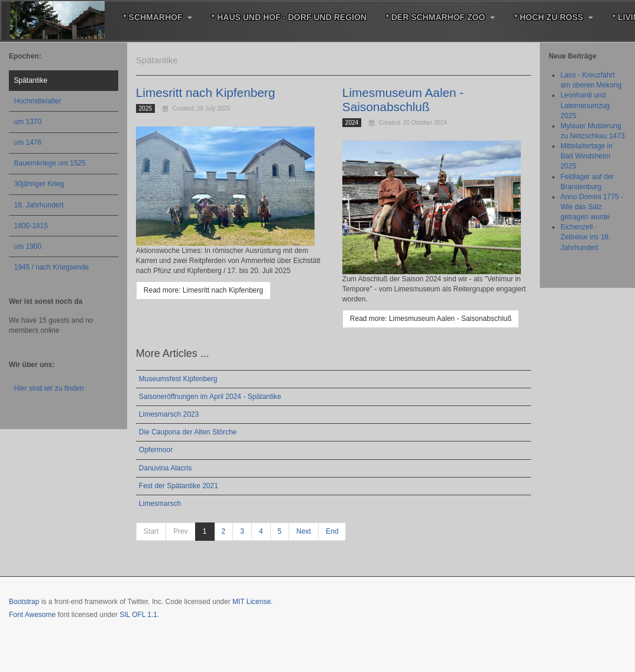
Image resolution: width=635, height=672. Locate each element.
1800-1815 (31, 226)
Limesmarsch (160, 502)
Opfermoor (156, 449)
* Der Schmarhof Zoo (437, 17)
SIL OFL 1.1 (138, 613)
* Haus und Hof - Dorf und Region (287, 17)
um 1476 (28, 142)
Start (151, 531)
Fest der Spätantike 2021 (179, 485)
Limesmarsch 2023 (169, 414)
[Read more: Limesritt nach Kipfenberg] (203, 290)
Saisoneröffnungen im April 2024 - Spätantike (210, 396)
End (332, 531)
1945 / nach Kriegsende (52, 267)
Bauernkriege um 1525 (50, 163)
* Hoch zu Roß (549, 17)
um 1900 (28, 246)
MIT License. (252, 600)
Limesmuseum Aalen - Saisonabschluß (404, 99)
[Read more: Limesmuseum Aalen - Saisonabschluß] (431, 318)
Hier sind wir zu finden (49, 388)
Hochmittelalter (38, 101)
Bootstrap (24, 600)
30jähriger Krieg (39, 184)
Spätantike (31, 80)
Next (304, 531)
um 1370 (28, 122)
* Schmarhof (157, 17)
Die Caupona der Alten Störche (188, 431)
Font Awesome (32, 613)
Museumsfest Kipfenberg (178, 378)
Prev (181, 531)
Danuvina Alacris (165, 467)
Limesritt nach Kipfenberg (206, 92)
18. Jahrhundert (39, 205)
